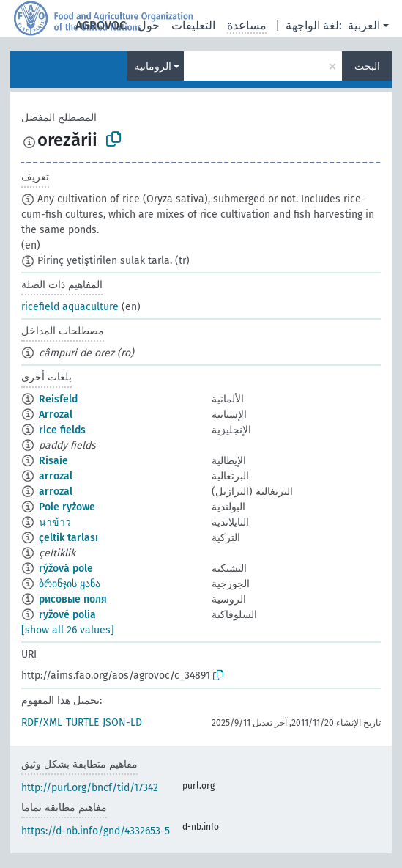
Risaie (53, 461)
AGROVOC (101, 25)
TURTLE (82, 722)
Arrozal (56, 415)
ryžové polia (67, 615)
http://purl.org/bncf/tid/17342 (90, 788)
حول (149, 25)
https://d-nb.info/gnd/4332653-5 (96, 831)
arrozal (56, 476)
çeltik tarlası (68, 538)
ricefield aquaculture (70, 307)
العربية (364, 25)
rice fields (62, 430)
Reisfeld (58, 399)
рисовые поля (73, 599)
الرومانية (153, 66)
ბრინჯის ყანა (70, 584)
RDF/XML (42, 722)
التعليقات (193, 25)
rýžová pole (66, 569)
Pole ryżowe (67, 507)
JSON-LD (122, 722)
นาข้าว (55, 522)
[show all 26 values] (68, 630)
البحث (367, 66)
